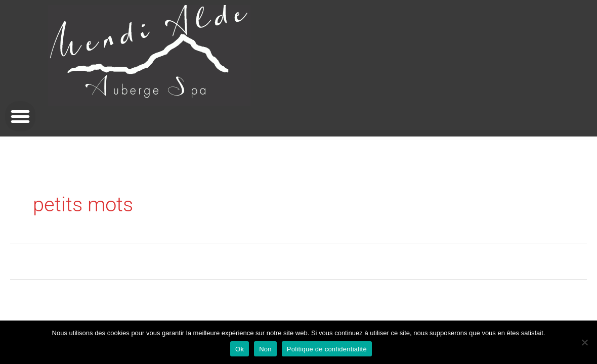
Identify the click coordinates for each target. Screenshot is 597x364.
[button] (20, 116)
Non (265, 349)
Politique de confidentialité (327, 349)
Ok (240, 349)
